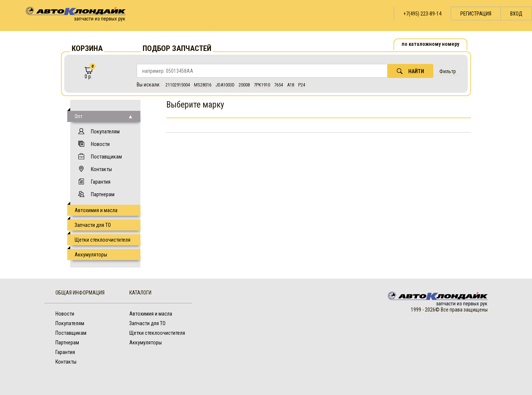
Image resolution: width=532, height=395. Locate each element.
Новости (100, 144)
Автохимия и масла (96, 210)
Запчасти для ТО (93, 225)
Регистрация (476, 14)
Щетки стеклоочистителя (103, 240)
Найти (410, 71)
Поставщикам (106, 157)
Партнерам (103, 194)
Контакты (101, 169)
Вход (516, 14)
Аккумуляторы (91, 255)
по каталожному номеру (430, 44)
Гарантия (101, 182)
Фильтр (448, 71)
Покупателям (105, 132)
